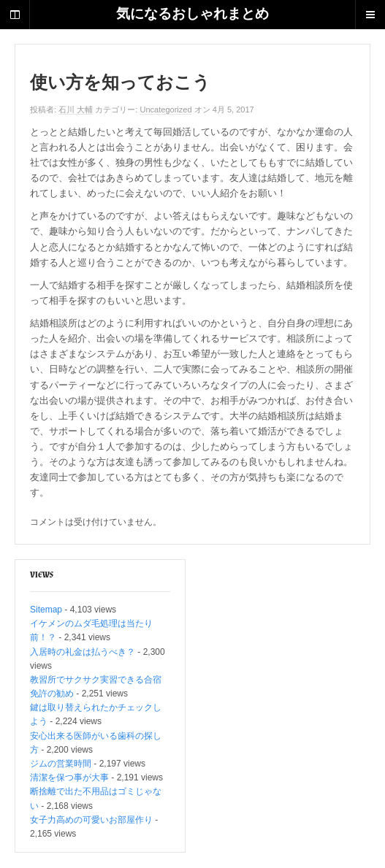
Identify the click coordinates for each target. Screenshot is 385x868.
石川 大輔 (76, 110)
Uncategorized (165, 110)
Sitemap (46, 610)
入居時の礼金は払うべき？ (83, 652)
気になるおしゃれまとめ (192, 14)
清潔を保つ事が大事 (69, 777)
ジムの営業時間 (61, 764)
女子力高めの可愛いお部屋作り (91, 820)
